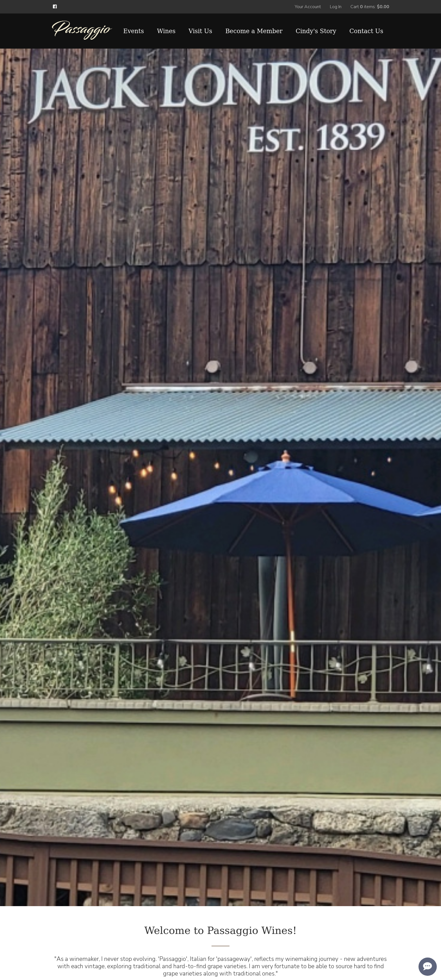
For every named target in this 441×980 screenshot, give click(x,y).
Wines (166, 31)
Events (134, 31)
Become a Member (254, 31)
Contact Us (366, 31)
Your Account (308, 7)
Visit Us (201, 31)
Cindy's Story (316, 31)
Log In (336, 7)
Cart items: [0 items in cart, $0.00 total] (370, 7)
